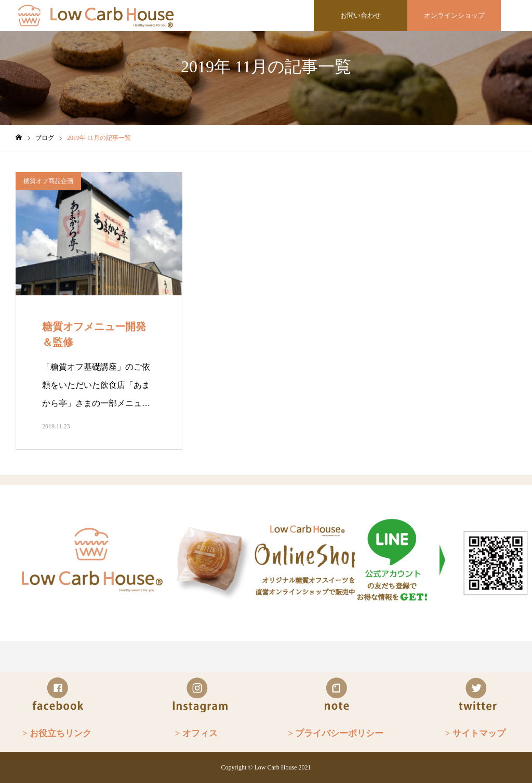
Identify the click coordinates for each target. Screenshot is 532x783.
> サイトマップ (475, 733)
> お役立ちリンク (57, 733)
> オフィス (196, 733)
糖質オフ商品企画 (48, 181)
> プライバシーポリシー (336, 733)
